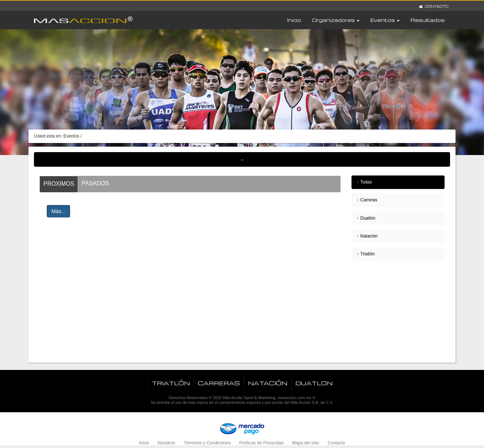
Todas (366, 182)
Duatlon (314, 383)
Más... (58, 211)
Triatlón (368, 254)
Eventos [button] (385, 20)
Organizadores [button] (336, 20)
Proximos (59, 184)
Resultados (428, 20)
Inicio (294, 20)
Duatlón (368, 218)
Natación (369, 236)
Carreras (369, 200)
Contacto (434, 6)
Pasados (95, 183)
